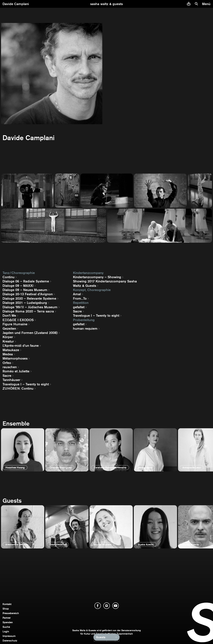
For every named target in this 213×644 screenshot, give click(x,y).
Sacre (7, 376)
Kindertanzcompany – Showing (97, 277)
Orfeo (7, 363)
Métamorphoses (15, 358)
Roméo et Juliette (16, 371)
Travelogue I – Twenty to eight (26, 384)
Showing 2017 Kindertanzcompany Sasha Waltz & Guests (105, 283)
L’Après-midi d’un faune (21, 346)
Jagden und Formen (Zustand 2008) (30, 333)
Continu (9, 277)
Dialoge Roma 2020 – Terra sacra (28, 311)
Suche (6, 627)
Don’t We (9, 316)
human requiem (85, 328)
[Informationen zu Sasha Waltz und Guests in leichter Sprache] (189, 4)
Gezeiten (9, 328)
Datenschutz (10, 641)
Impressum (9, 636)
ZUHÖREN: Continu (18, 388)
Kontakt (7, 604)
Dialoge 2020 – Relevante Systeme (29, 298)
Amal (77, 294)
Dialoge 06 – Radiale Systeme (26, 281)
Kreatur (8, 341)
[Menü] (207, 4)
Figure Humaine (15, 324)
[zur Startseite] (106, 4)
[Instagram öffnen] (107, 606)
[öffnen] (23, 450)
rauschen (10, 367)
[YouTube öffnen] (116, 606)
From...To (80, 298)
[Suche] (196, 4)
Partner (7, 618)
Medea (8, 354)
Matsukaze (11, 350)
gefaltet (79, 307)
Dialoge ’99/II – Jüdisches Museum (30, 307)
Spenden (8, 622)
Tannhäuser (11, 380)
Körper (8, 337)
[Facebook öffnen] (98, 606)
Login (6, 631)
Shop (6, 609)
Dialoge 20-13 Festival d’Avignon (28, 294)
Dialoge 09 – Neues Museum (25, 290)
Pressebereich (11, 613)
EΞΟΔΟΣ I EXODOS (18, 320)
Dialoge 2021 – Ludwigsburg (25, 303)
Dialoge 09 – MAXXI (18, 286)
